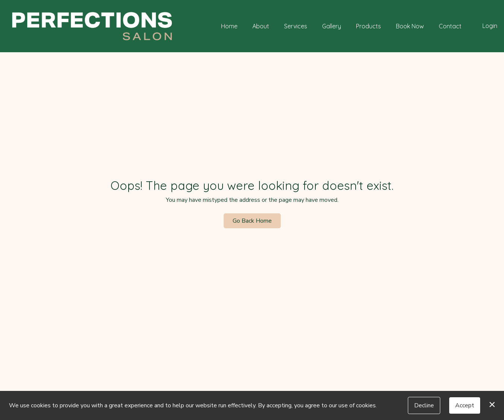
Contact (450, 26)
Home (229, 26)
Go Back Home (252, 221)
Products (368, 26)
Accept (465, 405)
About (261, 26)
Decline (424, 405)
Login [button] (490, 26)
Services (296, 26)
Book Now (410, 26)
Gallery (332, 26)
